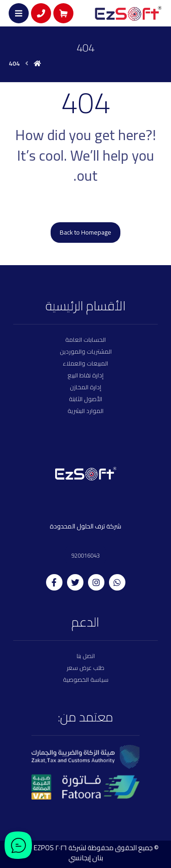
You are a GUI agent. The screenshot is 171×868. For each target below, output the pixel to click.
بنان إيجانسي (86, 858)
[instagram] (96, 582)
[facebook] (54, 582)
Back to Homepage (85, 232)
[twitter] (75, 582)
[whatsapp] (117, 582)
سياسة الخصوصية (86, 680)
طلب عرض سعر (85, 668)
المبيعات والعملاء (85, 363)
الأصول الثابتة (85, 399)
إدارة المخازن (85, 387)
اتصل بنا (86, 656)
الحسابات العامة (85, 340)
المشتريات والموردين (86, 351)
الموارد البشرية (85, 411)
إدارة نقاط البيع (85, 375)
